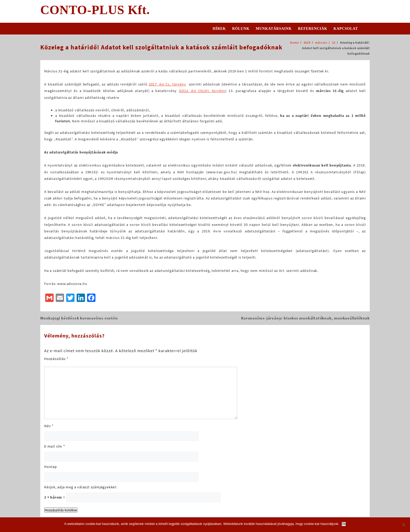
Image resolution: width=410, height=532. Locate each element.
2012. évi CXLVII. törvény (203, 91)
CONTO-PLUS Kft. (95, 10)
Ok (344, 524)
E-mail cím (55, 446)
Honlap (51, 467)
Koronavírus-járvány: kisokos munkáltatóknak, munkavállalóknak (305, 318)
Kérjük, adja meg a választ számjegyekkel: (81, 487)
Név (49, 426)
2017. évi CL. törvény (167, 84)
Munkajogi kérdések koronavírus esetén (79, 318)
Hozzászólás (56, 359)
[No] (403, 525)
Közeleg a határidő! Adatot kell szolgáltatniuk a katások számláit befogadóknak (161, 47)
